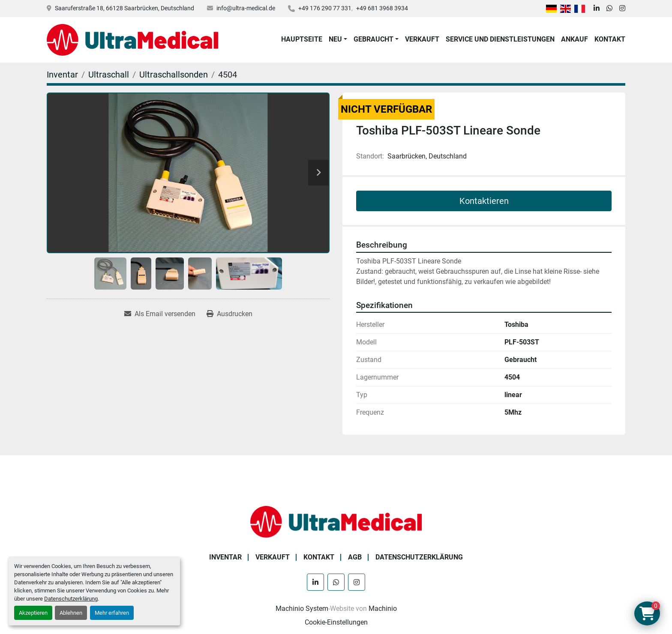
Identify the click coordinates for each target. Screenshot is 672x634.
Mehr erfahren (112, 613)
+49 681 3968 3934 (382, 8)
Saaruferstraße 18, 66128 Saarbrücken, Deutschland (124, 8)
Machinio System (302, 609)
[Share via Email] (160, 314)
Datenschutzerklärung (71, 599)
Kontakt (610, 39)
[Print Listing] (229, 314)
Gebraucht (373, 39)
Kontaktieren (484, 201)
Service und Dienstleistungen (500, 39)
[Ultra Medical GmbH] (336, 521)
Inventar (225, 557)
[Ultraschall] (109, 75)
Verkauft (422, 39)
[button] (338, 39)
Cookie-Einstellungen (336, 622)
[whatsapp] (609, 9)
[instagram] (622, 9)
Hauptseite (302, 39)
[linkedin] (597, 9)
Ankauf (574, 39)
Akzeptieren (33, 613)
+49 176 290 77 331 (325, 8)
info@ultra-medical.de (246, 8)
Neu (335, 39)
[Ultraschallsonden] (174, 75)
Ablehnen (71, 613)
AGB (355, 557)
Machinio (383, 609)
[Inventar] (62, 75)
